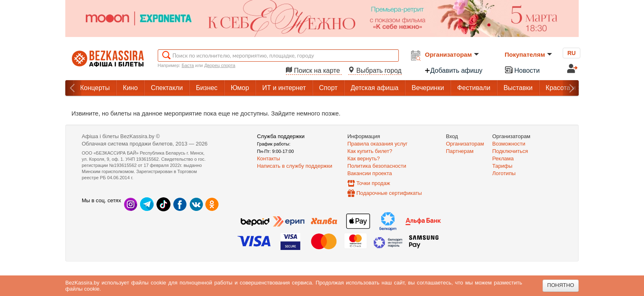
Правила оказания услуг (378, 144)
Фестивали (474, 88)
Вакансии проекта (370, 173)
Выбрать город (375, 71)
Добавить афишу (453, 71)
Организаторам (452, 54)
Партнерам (460, 151)
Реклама (503, 158)
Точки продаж (373, 183)
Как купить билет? (370, 151)
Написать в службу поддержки (295, 166)
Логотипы (504, 173)
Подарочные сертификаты (389, 193)
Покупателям (528, 54)
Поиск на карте (314, 71)
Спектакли (167, 88)
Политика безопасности (377, 166)
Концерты (95, 88)
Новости (522, 70)
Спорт (328, 88)
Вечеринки (428, 88)
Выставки (518, 88)
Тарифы (503, 166)
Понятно (561, 285)
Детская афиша (375, 88)
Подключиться (510, 151)
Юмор (240, 88)
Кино (130, 88)
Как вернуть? (364, 158)
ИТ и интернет (284, 88)
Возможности (509, 144)
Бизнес (207, 88)
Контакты (269, 158)
